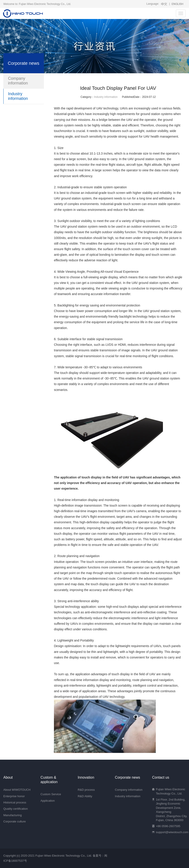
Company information (18, 81)
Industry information (106, 97)
